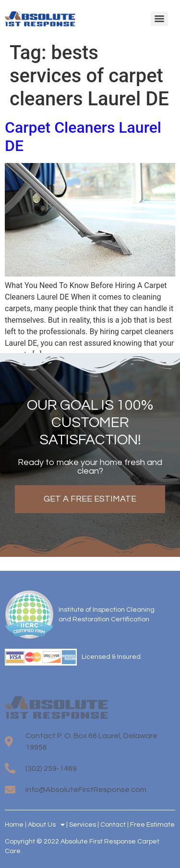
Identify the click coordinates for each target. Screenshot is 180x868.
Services (83, 825)
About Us (46, 825)
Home (14, 825)
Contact (113, 825)
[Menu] (159, 19)
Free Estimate (152, 825)
